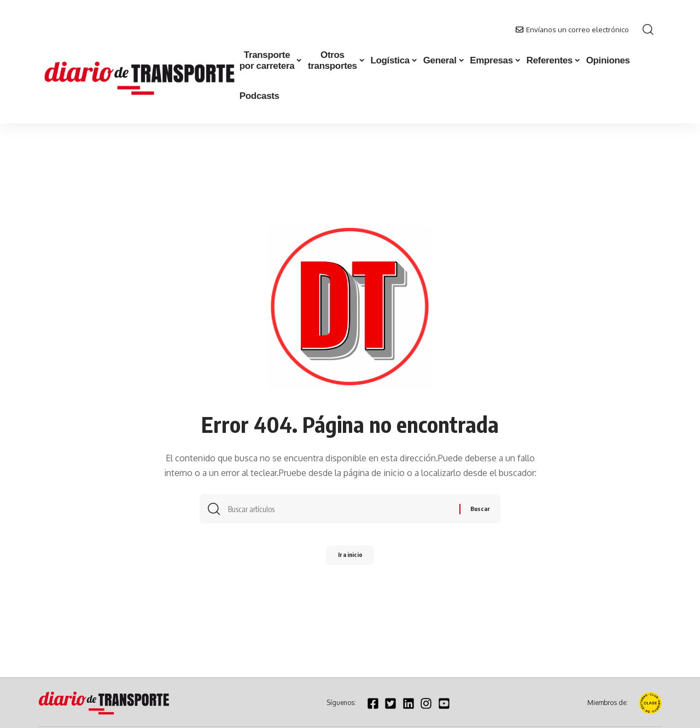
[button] (648, 30)
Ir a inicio (350, 558)
